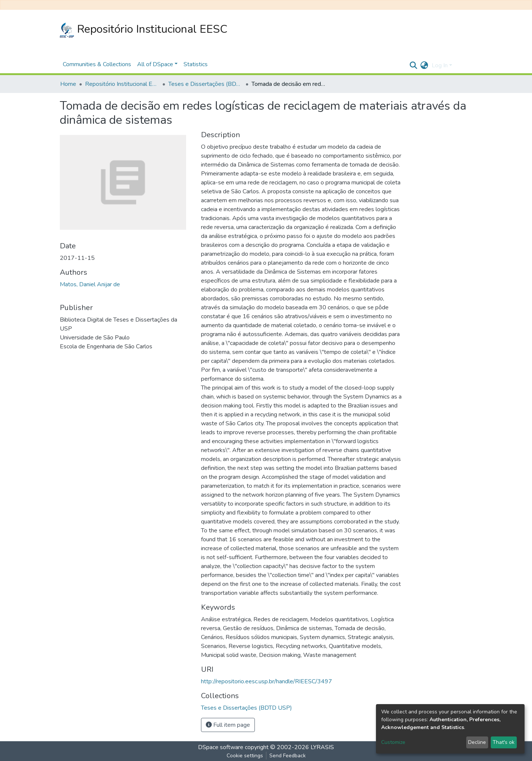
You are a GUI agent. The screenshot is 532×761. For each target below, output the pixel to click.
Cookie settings (245, 756)
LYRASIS (322, 747)
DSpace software (221, 747)
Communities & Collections (97, 64)
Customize (393, 742)
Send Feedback (288, 756)
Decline (477, 742)
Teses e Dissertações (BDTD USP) (205, 84)
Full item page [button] (228, 725)
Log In (440, 65)
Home (68, 84)
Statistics (196, 64)
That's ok (504, 742)
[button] (424, 65)
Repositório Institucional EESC (144, 30)
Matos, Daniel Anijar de (90, 284)
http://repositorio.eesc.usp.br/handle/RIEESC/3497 (267, 681)
